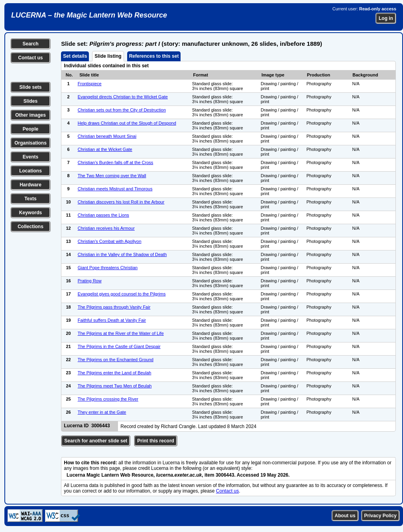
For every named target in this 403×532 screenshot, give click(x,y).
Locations (30, 171)
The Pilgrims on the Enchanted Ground (116, 360)
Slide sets (30, 87)
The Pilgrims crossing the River (108, 399)
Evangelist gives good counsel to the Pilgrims (122, 294)
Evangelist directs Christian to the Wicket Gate (123, 97)
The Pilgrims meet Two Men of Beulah (115, 386)
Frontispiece (90, 84)
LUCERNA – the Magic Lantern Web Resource (89, 15)
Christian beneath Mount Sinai (107, 136)
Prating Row (90, 281)
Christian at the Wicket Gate (105, 149)
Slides (30, 101)
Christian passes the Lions (103, 215)
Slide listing (108, 56)
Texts (30, 199)
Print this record (156, 441)
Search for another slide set (96, 441)
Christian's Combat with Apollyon (110, 241)
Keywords (30, 213)
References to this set (154, 56)
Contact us (30, 58)
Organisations (30, 143)
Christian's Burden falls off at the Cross (116, 162)
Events (30, 157)
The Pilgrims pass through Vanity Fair (114, 307)
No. (69, 75)
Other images (30, 115)
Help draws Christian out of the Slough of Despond (127, 123)
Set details (75, 56)
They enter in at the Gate (102, 412)
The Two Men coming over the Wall (112, 176)
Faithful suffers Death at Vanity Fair (112, 320)
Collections (30, 227)
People (30, 129)
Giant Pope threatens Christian (108, 268)
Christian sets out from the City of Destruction (122, 110)
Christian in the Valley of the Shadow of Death (122, 254)
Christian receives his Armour (106, 228)
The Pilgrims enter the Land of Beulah (115, 373)
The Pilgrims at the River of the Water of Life (121, 333)
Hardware (30, 185)
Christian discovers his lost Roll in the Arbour (121, 202)
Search (30, 44)
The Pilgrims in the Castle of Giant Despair (119, 346)
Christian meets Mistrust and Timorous (115, 189)
